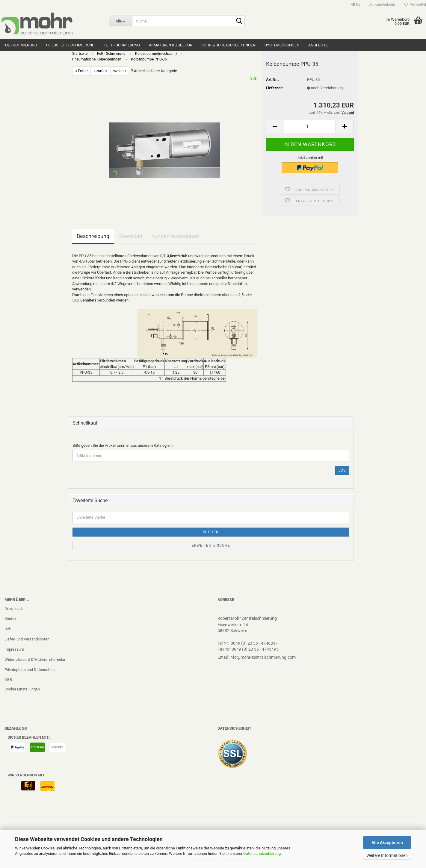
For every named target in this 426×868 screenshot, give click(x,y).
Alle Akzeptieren (387, 843)
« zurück (101, 71)
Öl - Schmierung (21, 45)
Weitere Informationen (387, 855)
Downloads (14, 609)
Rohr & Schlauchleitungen (228, 45)
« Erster (81, 71)
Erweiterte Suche (211, 546)
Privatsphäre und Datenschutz (30, 670)
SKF (254, 78)
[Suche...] (120, 21)
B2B (8, 629)
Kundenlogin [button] (382, 4)
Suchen (211, 532)
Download (130, 236)
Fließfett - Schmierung (70, 45)
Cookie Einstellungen (22, 689)
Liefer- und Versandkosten (27, 639)
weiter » (120, 71)
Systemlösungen (282, 45)
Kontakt (11, 619)
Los (342, 470)
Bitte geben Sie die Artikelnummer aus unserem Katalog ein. (123, 445)
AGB (8, 680)
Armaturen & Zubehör (171, 45)
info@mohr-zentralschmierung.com (263, 657)
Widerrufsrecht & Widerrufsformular (35, 659)
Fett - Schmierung (122, 45)
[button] (356, 4)
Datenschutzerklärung (262, 853)
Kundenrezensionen (175, 236)
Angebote (318, 45)
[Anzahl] (310, 127)
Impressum (14, 649)
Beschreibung (93, 236)
